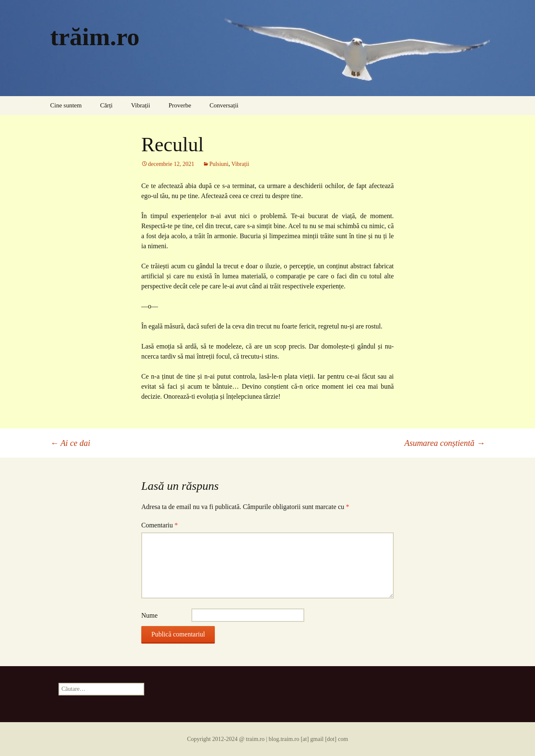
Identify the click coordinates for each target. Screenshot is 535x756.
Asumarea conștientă (445, 443)
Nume (149, 615)
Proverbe (180, 105)
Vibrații (140, 105)
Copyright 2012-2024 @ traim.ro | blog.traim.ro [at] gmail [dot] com (267, 739)
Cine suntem (66, 105)
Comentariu (160, 525)
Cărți (106, 105)
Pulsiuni (219, 164)
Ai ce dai (70, 443)
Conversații (224, 105)
